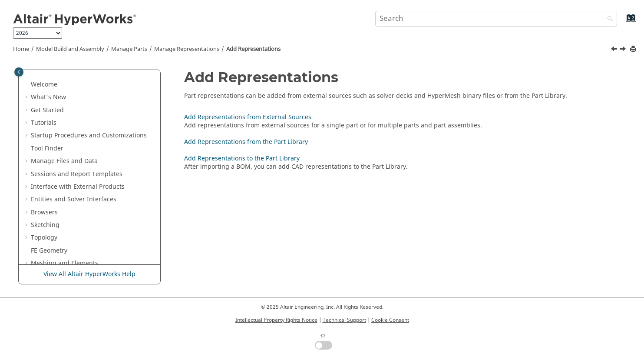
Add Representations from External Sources (94, 189)
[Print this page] (634, 49)
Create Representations (83, 146)
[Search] (608, 19)
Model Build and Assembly (70, 49)
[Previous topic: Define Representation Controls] (615, 50)
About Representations (83, 133)
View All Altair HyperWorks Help (89, 274)
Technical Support (344, 320)
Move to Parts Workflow (77, 108)
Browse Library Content (83, 249)
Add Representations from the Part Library (99, 210)
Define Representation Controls (95, 159)
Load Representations (81, 261)
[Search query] (496, 19)
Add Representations (253, 49)
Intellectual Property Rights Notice (276, 320)
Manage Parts (129, 49)
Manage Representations (187, 49)
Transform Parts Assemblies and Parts (99, 74)
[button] (40, 74)
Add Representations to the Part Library (102, 232)
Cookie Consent (390, 320)
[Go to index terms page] (622, 22)
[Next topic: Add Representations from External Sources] (624, 50)
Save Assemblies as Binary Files (99, 91)
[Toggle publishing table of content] (19, 72)
